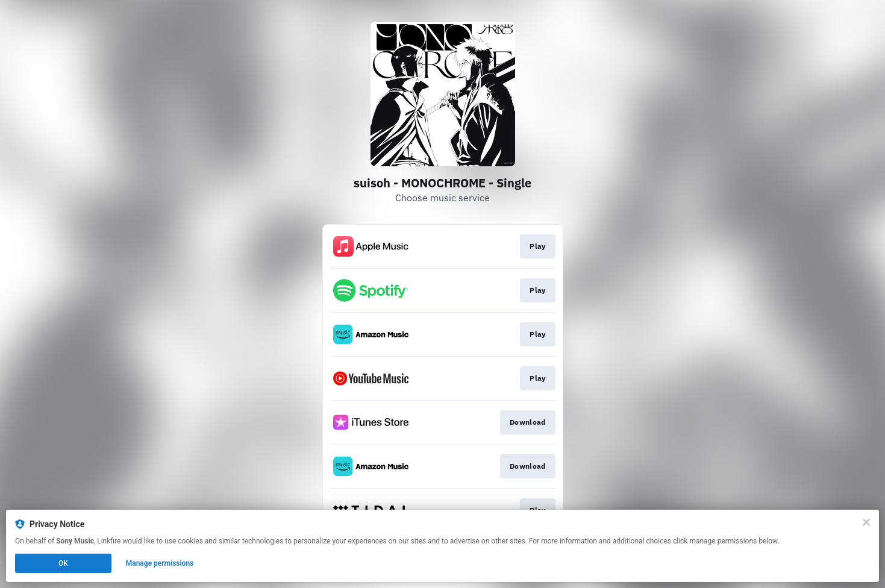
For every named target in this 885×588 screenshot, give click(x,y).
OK (63, 563)
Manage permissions (160, 563)
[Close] (866, 522)
